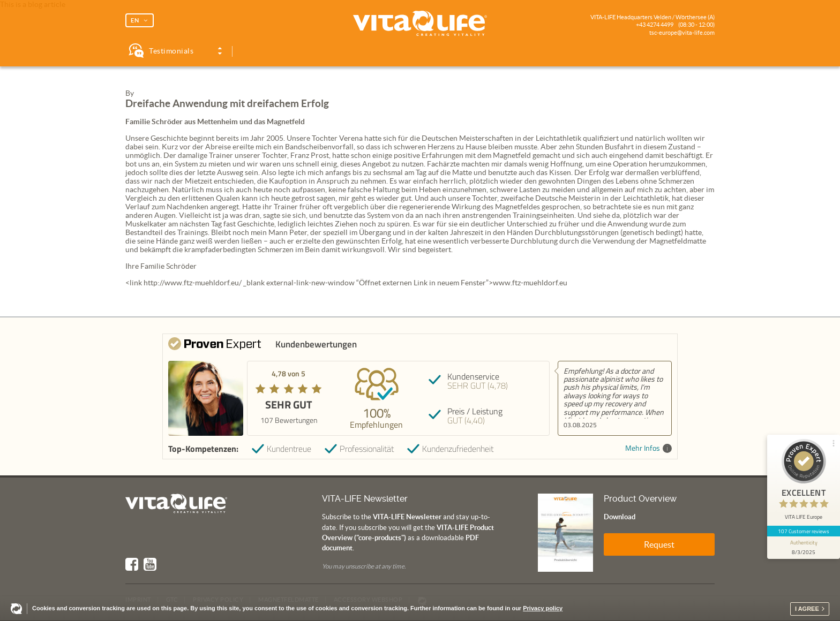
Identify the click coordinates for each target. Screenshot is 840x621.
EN (135, 20)
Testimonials (171, 51)
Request (659, 544)
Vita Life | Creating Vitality (420, 24)
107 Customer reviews (804, 531)
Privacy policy (543, 608)
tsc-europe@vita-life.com (682, 33)
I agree (807, 609)
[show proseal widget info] (804, 548)
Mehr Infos (648, 448)
